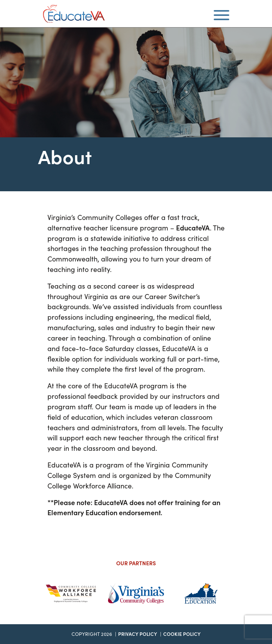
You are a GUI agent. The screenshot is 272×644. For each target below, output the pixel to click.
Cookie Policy (182, 634)
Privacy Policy (138, 634)
